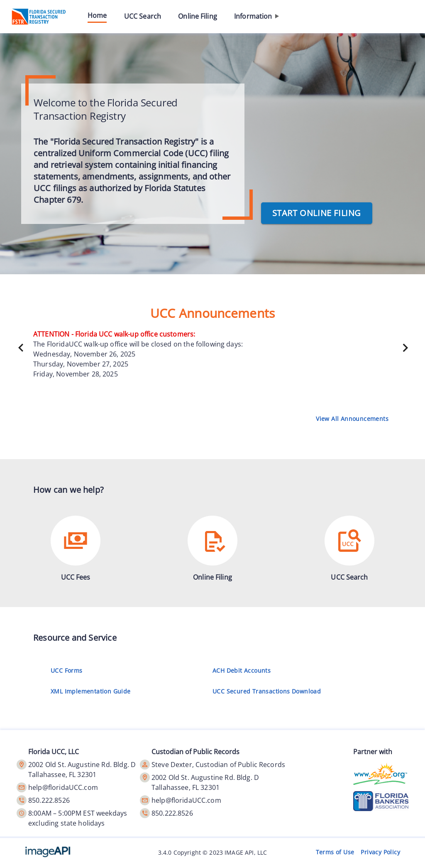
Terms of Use (335, 853)
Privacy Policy (380, 853)
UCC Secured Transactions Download (268, 691)
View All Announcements (352, 419)
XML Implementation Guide (92, 691)
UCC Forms (68, 671)
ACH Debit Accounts (243, 671)
